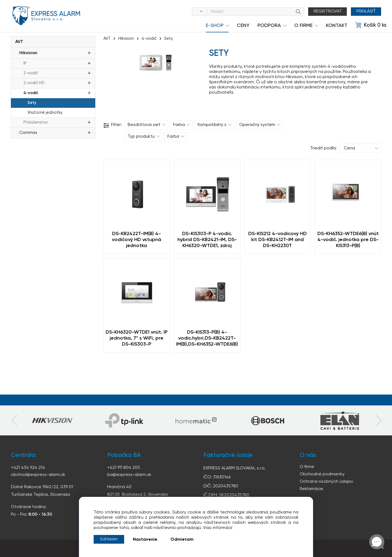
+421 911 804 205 (124, 468)
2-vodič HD (34, 83)
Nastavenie (145, 540)
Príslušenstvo (36, 122)
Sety (32, 103)
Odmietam (182, 540)
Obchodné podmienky (322, 474)
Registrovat (328, 11)
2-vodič (31, 73)
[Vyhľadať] (200, 12)
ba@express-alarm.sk (129, 475)
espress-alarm (46, 16)
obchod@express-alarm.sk (38, 475)
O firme (307, 467)
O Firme (303, 26)
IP (25, 63)
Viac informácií (218, 528)
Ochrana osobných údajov (326, 482)
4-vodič (31, 93)
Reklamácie (311, 489)
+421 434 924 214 (28, 468)
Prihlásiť (366, 11)
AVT (19, 42)
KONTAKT (337, 26)
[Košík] (371, 25)
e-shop (215, 26)
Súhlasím (109, 539)
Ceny (243, 26)
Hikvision (28, 53)
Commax (28, 133)
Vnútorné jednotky (45, 113)
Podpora (269, 26)
